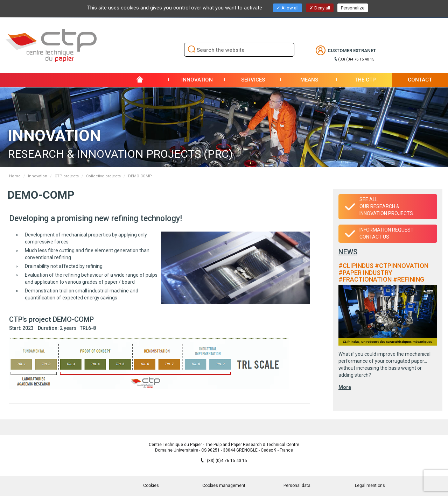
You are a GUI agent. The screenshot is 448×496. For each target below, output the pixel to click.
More (345, 387)
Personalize (353, 8)
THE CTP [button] (365, 80)
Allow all (288, 8)
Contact (420, 80)
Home (15, 176)
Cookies (151, 486)
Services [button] (253, 80)
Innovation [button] (197, 80)
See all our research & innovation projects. (387, 206)
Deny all (320, 8)
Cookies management (224, 486)
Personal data (297, 486)
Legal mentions (370, 486)
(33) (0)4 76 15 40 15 (356, 59)
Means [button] (309, 80)
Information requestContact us (387, 233)
